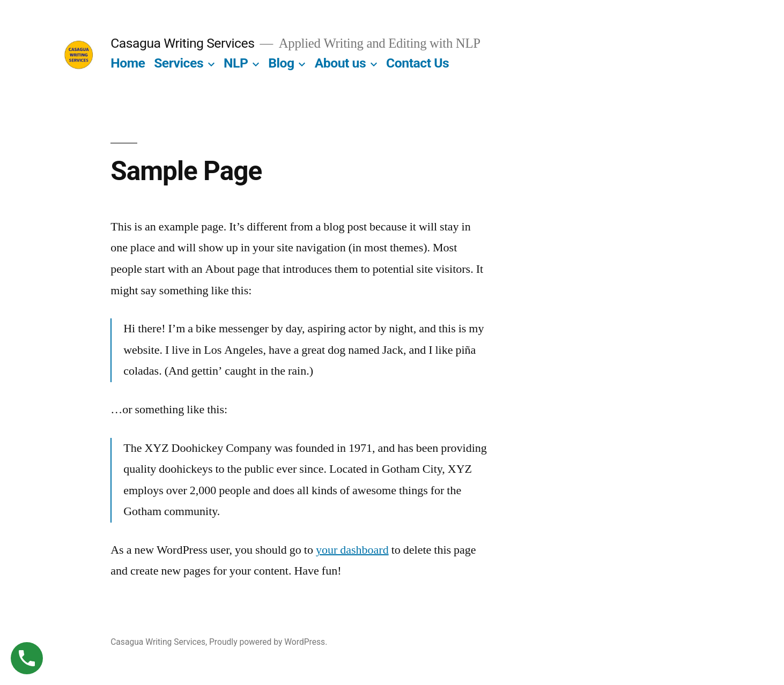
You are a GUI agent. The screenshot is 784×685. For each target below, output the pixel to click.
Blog (281, 63)
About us (341, 63)
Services (179, 63)
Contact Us (417, 63)
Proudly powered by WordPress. (268, 642)
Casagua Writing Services (182, 43)
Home (128, 63)
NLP (236, 63)
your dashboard (352, 550)
